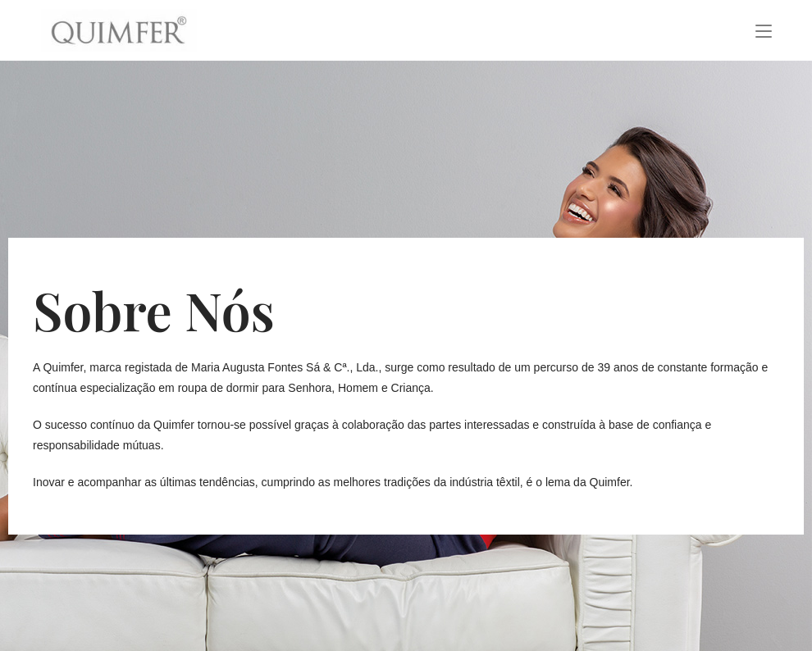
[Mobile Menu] (764, 30)
